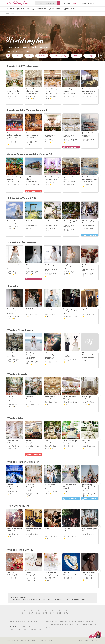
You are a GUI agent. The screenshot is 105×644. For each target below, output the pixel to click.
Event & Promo (69, 9)
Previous (4, 56)
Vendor (10, 9)
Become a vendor (21, 622)
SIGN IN (76, 3)
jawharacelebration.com (15, 629)
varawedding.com (25, 627)
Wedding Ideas (23, 9)
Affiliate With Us (32, 622)
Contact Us (52, 641)
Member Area (11, 622)
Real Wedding (54, 9)
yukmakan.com (12, 632)
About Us (43, 641)
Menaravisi (35, 641)
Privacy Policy (84, 641)
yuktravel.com (28, 629)
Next (101, 56)
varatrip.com (38, 629)
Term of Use (94, 641)
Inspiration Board (39, 9)
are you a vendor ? (87, 3)
